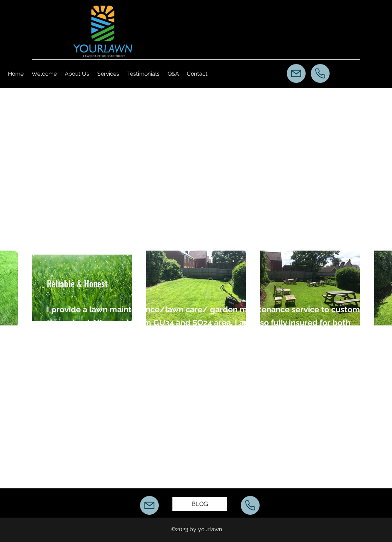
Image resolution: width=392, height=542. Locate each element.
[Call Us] (320, 73)
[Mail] (296, 73)
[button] (108, 74)
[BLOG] (200, 504)
